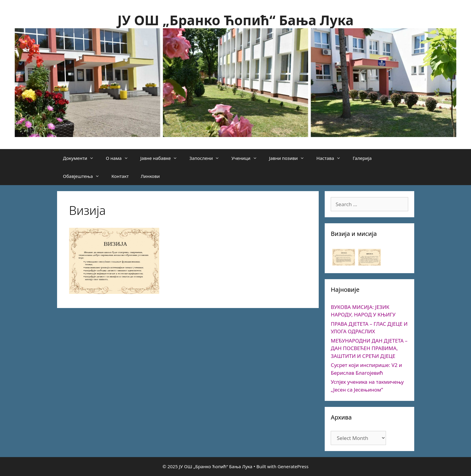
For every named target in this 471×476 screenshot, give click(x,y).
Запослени (207, 158)
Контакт (120, 176)
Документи (82, 158)
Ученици (247, 158)
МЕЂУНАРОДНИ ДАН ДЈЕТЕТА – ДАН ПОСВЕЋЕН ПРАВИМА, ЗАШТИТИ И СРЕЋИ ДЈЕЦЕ (369, 348)
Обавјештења (84, 176)
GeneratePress (293, 466)
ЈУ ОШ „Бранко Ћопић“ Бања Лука (235, 20)
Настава (331, 158)
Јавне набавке (162, 158)
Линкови (150, 176)
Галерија (362, 158)
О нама (120, 158)
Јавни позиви (290, 158)
